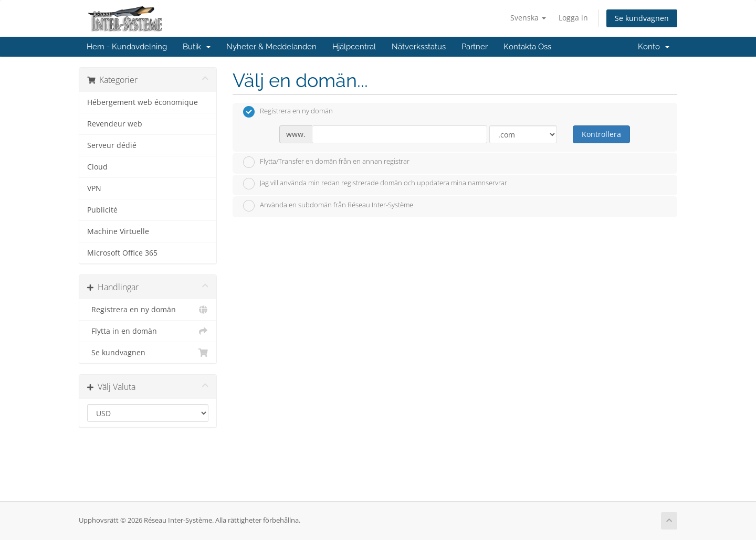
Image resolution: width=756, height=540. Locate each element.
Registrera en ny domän (148, 310)
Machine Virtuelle (118, 231)
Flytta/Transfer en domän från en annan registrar (326, 162)
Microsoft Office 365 (122, 253)
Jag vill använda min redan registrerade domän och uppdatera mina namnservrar (375, 184)
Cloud (97, 167)
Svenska (528, 18)
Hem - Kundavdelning (127, 47)
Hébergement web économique (143, 102)
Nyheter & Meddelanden (271, 47)
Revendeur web (115, 124)
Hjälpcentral (354, 47)
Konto (654, 47)
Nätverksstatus (419, 47)
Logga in (573, 18)
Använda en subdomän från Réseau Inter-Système (328, 206)
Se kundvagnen (642, 18)
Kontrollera (601, 134)
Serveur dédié (112, 145)
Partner (475, 47)
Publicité (102, 210)
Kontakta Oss (527, 47)
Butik (197, 47)
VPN (94, 188)
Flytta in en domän (148, 331)
